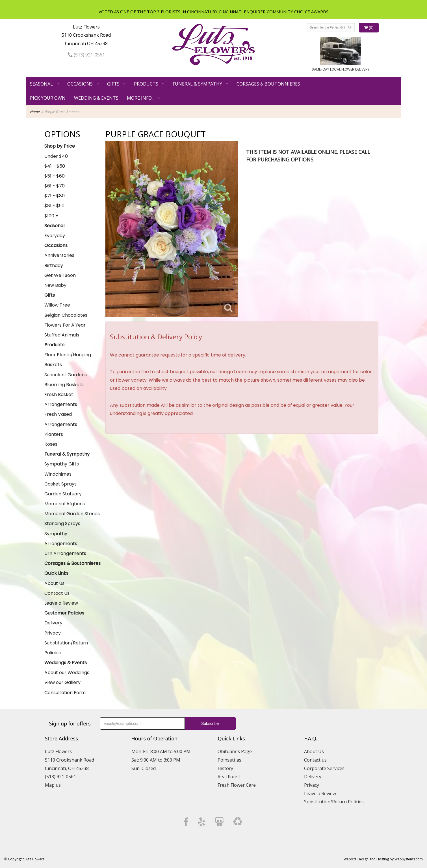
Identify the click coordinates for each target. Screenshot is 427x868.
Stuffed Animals (62, 335)
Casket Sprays (60, 484)
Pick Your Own (48, 98)
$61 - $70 (55, 186)
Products (146, 84)
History (225, 768)
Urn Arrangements (65, 553)
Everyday (55, 236)
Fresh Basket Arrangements (61, 399)
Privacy (53, 633)
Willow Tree (57, 305)
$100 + (51, 216)
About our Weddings (67, 673)
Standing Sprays (62, 523)
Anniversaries (59, 255)
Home (35, 112)
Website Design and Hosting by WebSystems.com (383, 859)
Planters (54, 434)
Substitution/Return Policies (66, 648)
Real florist (229, 777)
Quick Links (56, 573)
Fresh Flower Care (237, 785)
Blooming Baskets (64, 385)
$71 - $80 (55, 196)
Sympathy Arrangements (61, 539)
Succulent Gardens (66, 375)
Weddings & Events (66, 663)
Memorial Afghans (65, 504)
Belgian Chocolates (66, 315)
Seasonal (41, 84)
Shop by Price (60, 146)
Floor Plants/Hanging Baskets (68, 360)
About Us (54, 583)
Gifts (113, 84)
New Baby (55, 285)
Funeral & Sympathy (197, 84)
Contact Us (57, 593)
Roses (51, 444)
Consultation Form (65, 693)
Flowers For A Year (65, 325)
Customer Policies (64, 613)
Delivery (53, 623)
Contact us (315, 760)
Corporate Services (324, 768)
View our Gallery (62, 682)
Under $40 (56, 156)
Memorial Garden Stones (72, 514)
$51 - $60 (55, 176)
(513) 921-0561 (86, 55)
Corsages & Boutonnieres (268, 84)
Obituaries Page (235, 751)
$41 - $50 (55, 166)
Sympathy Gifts (62, 464)
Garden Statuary (63, 494)
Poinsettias (229, 760)
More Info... (141, 98)
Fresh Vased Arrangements (61, 419)
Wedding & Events (96, 98)
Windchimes (58, 474)
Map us (53, 785)
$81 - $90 (54, 206)
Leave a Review (61, 603)
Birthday (54, 265)
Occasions (80, 84)
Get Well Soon (60, 275)
